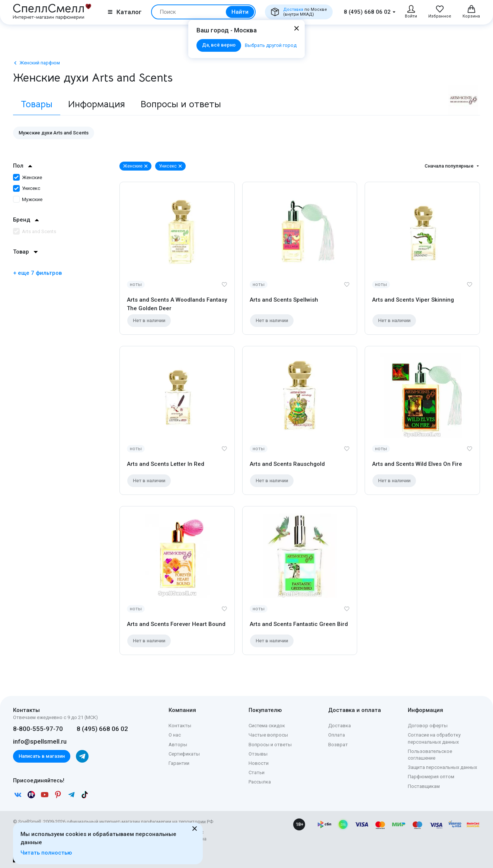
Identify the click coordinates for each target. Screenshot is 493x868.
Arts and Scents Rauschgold (287, 464)
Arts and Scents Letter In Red (166, 464)
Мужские (28, 199)
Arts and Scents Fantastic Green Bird (299, 624)
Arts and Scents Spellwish (284, 300)
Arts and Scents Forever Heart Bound (176, 624)
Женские (28, 177)
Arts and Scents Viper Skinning (413, 300)
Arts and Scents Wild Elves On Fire (417, 464)
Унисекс (27, 188)
